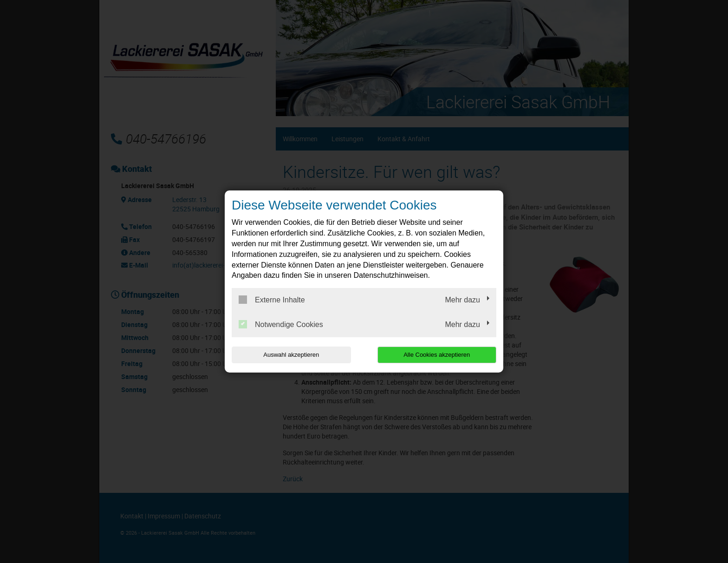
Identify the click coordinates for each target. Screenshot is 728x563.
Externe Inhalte (272, 300)
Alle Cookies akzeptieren (437, 355)
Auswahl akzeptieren (291, 355)
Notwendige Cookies (281, 324)
